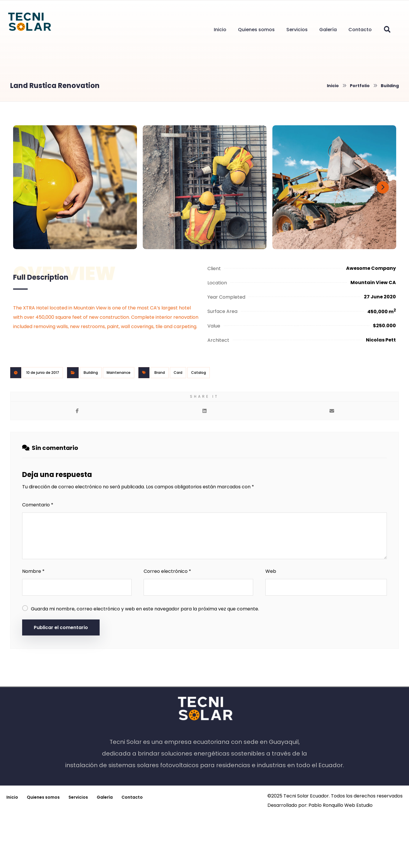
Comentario (38, 505)
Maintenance (119, 373)
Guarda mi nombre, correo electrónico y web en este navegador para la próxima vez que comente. (145, 609)
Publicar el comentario (61, 627)
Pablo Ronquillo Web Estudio (341, 805)
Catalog (199, 373)
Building (91, 373)
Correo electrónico (167, 571)
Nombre (33, 571)
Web (271, 571)
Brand (160, 373)
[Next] (383, 187)
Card (178, 373)
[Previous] (26, 187)
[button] (387, 29)
